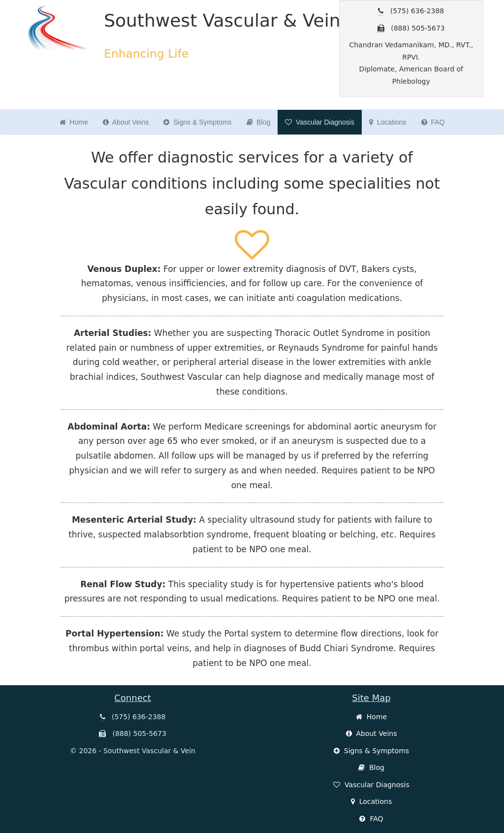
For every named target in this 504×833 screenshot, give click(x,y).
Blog (259, 122)
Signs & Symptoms (197, 122)
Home (74, 122)
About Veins (126, 122)
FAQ (433, 122)
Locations (388, 122)
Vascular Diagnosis (320, 122)
